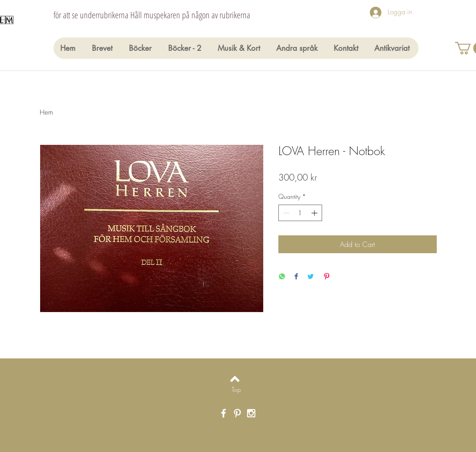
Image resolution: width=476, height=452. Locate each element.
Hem (46, 112)
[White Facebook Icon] (224, 413)
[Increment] (315, 213)
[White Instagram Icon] (251, 413)
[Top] (236, 390)
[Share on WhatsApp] (282, 277)
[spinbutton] (300, 213)
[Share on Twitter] (310, 277)
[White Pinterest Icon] (237, 413)
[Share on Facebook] (296, 277)
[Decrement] (285, 213)
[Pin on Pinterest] (327, 277)
